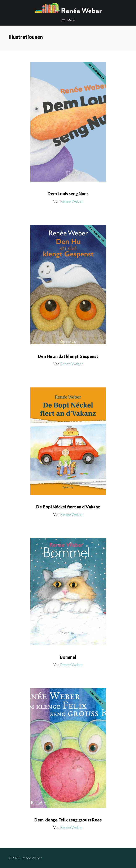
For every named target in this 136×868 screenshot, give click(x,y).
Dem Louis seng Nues (68, 194)
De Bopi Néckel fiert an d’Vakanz (68, 507)
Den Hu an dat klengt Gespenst (68, 356)
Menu (71, 20)
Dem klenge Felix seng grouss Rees (68, 820)
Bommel (68, 657)
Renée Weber (68, 7)
